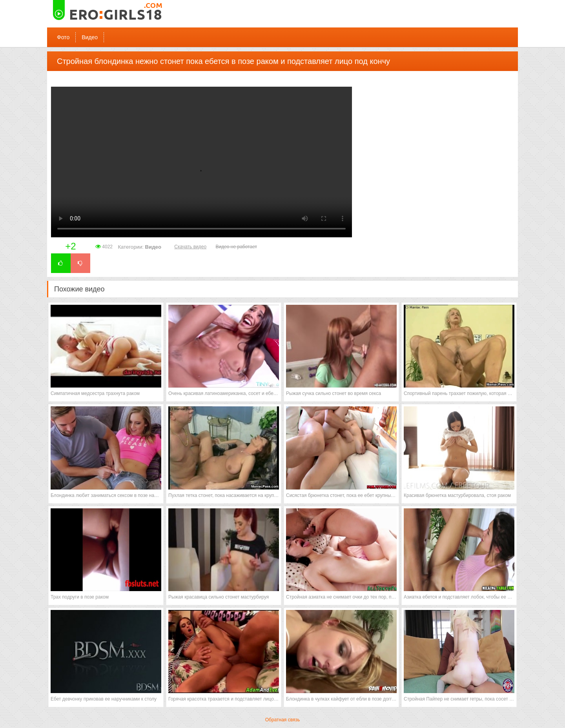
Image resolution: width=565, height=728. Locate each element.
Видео (90, 37)
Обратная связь (282, 720)
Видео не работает (236, 247)
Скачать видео (190, 247)
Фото (63, 37)
